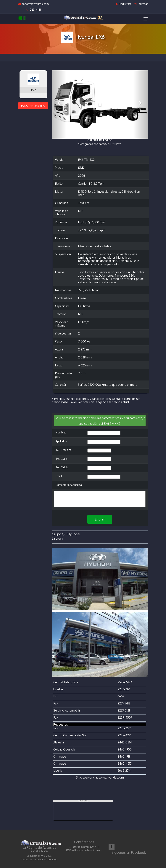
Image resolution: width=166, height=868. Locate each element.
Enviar (100, 519)
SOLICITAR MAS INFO (33, 106)
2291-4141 (34, 10)
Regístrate (124, 4)
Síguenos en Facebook (129, 852)
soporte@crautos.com (34, 4)
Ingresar (141, 4)
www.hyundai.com (111, 777)
